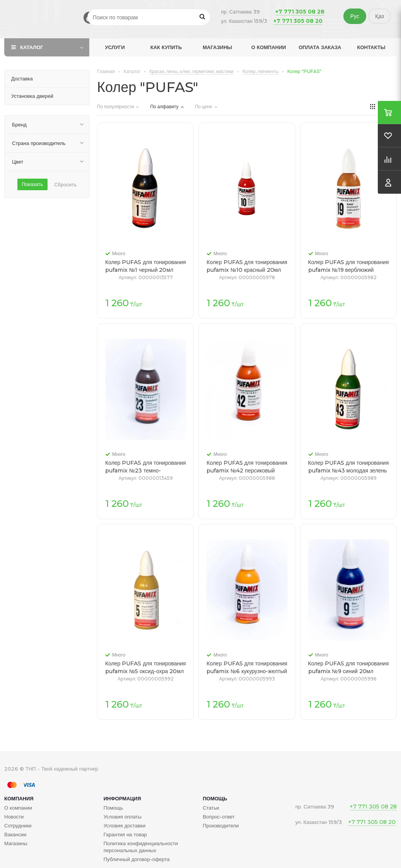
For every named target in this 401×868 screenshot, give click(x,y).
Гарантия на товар (125, 834)
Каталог (32, 47)
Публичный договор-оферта (137, 859)
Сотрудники (18, 825)
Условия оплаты (123, 817)
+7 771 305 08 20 (298, 21)
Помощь (215, 798)
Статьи (211, 808)
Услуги (115, 47)
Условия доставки (125, 825)
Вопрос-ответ (218, 817)
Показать (32, 184)
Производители (221, 825)
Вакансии (15, 834)
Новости (14, 817)
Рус (355, 16)
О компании (269, 47)
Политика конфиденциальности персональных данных (141, 847)
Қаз (380, 16)
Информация (122, 798)
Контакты (371, 47)
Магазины (217, 47)
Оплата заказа (320, 47)
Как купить (166, 47)
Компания (19, 798)
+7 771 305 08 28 (300, 12)
